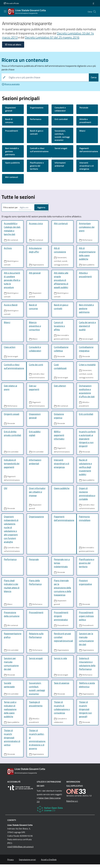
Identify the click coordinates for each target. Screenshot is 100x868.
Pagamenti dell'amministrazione (64, 518)
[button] (93, 3)
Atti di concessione (60, 250)
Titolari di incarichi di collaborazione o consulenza (62, 707)
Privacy (11, 859)
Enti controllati (61, 119)
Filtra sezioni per (10, 207)
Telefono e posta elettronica (87, 685)
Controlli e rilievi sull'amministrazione (39, 150)
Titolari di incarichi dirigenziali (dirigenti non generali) (85, 709)
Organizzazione (37, 108)
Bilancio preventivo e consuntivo (35, 326)
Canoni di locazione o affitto (59, 326)
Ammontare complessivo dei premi (87, 227)
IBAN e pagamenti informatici (59, 435)
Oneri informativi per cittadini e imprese (37, 492)
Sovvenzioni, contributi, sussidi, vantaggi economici (62, 135)
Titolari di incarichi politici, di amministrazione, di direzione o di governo (37, 739)
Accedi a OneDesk (49, 859)
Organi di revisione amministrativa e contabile (87, 494)
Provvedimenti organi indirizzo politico (86, 616)
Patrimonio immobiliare (85, 518)
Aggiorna (41, 207)
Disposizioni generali (10, 109)
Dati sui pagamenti (34, 388)
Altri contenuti (12, 177)
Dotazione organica (59, 416)
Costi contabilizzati (60, 366)
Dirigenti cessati (12, 414)
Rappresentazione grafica (13, 635)
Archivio (8, 248)
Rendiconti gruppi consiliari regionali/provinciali (63, 637)
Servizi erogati (61, 148)
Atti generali (35, 273)
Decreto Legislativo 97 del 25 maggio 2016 (52, 37)
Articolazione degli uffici (35, 250)
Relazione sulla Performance (36, 635)
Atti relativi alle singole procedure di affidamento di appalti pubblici (61, 280)
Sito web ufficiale (11, 3)
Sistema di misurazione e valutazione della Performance (87, 664)
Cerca (94, 77)
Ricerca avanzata (11, 84)
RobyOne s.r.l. (72, 801)
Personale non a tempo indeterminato (62, 563)
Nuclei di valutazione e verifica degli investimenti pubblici (85, 467)
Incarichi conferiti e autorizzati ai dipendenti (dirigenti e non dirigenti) (87, 439)
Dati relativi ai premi (10, 388)
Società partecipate (9, 685)
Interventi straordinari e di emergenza (87, 166)
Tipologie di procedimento (36, 704)
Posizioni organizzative (85, 582)
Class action (10, 347)
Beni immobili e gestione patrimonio (12, 151)
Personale (84, 108)
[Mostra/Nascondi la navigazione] (5, 11)
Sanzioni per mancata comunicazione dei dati (11, 664)
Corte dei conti (36, 365)
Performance (36, 119)
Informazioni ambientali (60, 164)
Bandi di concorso (9, 121)
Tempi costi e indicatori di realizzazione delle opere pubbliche (10, 709)
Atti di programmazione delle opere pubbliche (87, 254)
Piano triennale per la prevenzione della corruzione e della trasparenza (62, 588)
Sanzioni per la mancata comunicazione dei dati (86, 639)
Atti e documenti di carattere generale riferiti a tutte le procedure (12, 280)
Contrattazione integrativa (86, 349)
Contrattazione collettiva (61, 349)
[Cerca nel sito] (95, 12)
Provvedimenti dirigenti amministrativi (61, 616)
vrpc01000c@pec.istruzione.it (20, 847)
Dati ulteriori (60, 386)
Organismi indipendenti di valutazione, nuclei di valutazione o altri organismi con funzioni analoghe (11, 529)
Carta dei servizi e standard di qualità (87, 326)
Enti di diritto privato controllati (12, 433)
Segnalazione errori (27, 859)
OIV (6, 488)
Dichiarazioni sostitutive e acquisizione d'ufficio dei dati (87, 391)
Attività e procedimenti (85, 121)
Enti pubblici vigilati (35, 433)
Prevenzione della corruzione (12, 614)
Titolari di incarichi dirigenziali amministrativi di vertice (12, 738)
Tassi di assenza (62, 683)
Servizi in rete (60, 658)
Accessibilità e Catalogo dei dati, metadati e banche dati (12, 229)
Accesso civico (36, 223)
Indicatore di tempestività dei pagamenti (12, 463)
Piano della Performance (35, 582)
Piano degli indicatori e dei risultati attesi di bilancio (12, 586)
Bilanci (82, 131)
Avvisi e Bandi (11, 305)
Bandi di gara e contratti (37, 132)
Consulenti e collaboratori (60, 109)
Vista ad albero (13, 45)
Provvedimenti (12, 131)
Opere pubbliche (12, 163)
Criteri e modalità (87, 365)
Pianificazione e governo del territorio (37, 166)
